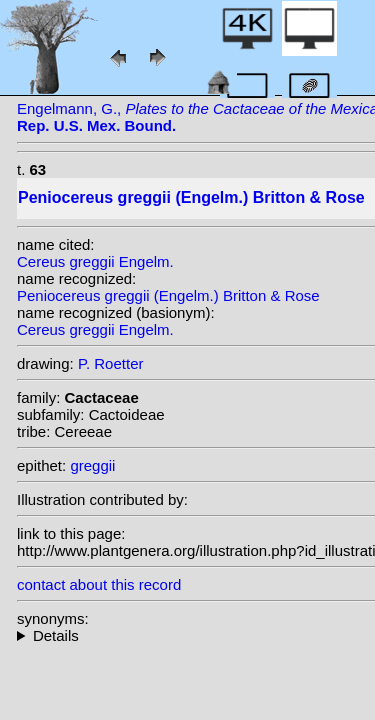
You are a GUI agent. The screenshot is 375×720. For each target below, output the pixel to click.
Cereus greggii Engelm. (95, 261)
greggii (92, 465)
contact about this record (99, 584)
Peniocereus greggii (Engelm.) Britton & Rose (168, 295)
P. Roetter (111, 363)
